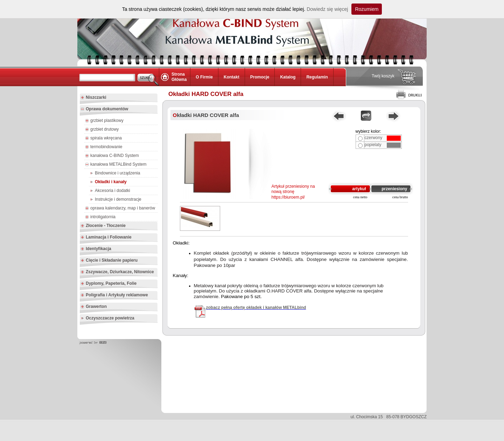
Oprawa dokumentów (104, 109)
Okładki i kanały (111, 182)
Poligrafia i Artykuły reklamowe (114, 295)
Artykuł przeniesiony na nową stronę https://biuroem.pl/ (293, 192)
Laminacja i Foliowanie (106, 237)
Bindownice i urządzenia (117, 173)
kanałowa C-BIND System (112, 156)
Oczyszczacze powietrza (110, 318)
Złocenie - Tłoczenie (103, 226)
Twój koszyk (383, 76)
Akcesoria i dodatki (113, 191)
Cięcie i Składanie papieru (109, 261)
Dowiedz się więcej (327, 9)
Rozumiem (367, 9)
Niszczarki (93, 98)
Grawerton (94, 307)
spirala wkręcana (103, 138)
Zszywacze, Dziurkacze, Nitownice (117, 272)
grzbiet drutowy (102, 130)
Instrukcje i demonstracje (118, 199)
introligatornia (100, 217)
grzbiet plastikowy (104, 121)
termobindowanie (104, 147)
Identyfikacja (96, 249)
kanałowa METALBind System (116, 165)
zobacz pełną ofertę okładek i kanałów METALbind (256, 308)
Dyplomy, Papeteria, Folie (108, 284)
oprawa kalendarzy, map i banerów (120, 208)
